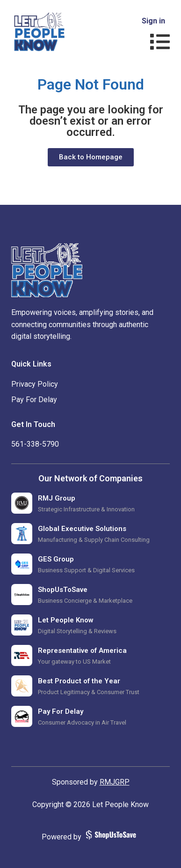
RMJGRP (115, 782)
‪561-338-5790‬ (35, 444)
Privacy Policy (35, 384)
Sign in (153, 21)
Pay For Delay (34, 400)
